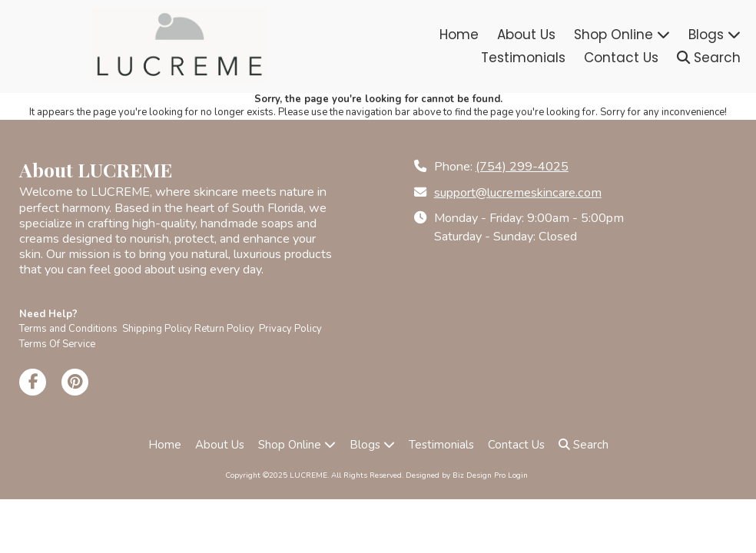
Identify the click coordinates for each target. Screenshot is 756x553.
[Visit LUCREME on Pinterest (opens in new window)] (75, 382)
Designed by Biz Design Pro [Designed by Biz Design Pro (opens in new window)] (456, 475)
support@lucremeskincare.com (518, 193)
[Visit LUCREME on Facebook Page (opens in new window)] (33, 382)
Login (518, 475)
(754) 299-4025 (522, 167)
